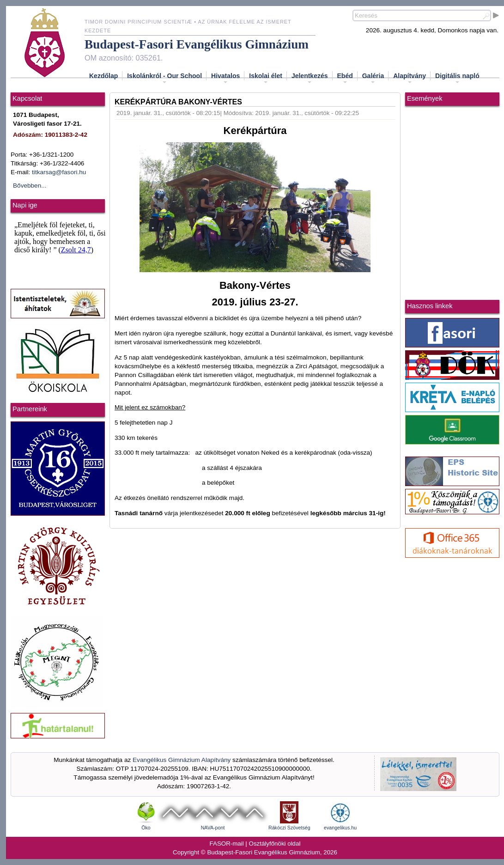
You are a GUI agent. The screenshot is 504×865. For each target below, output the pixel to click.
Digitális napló (457, 79)
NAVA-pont (213, 828)
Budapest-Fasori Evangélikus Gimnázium (197, 44)
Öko (146, 828)
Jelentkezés (310, 79)
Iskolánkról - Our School (164, 79)
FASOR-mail (227, 844)
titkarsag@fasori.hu (59, 172)
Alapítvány (410, 79)
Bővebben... (30, 186)
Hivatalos (225, 79)
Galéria (373, 79)
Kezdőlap (103, 76)
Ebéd (345, 79)
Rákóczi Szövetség (289, 828)
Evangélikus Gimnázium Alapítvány (182, 760)
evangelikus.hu (340, 828)
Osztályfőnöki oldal (275, 844)
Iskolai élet (266, 79)
